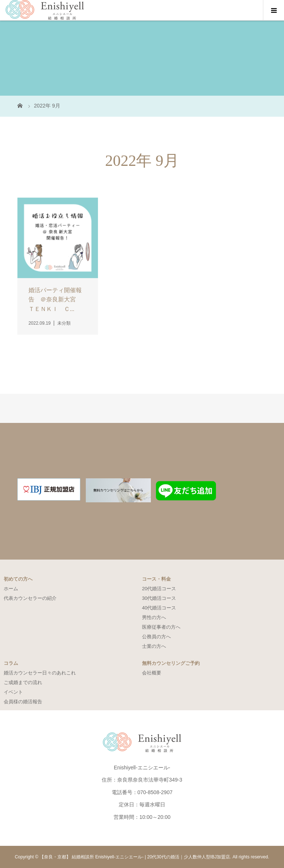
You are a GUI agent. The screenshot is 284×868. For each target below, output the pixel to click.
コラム (11, 663)
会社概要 (152, 673)
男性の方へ (154, 617)
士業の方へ (154, 646)
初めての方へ (18, 579)
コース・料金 (156, 579)
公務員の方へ (156, 637)
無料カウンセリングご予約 (171, 663)
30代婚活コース (159, 598)
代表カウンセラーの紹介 (30, 598)
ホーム (11, 589)
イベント (13, 692)
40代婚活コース (159, 608)
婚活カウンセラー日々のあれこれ (40, 673)
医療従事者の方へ (161, 627)
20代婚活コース (159, 589)
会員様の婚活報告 (23, 702)
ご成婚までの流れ (23, 682)
